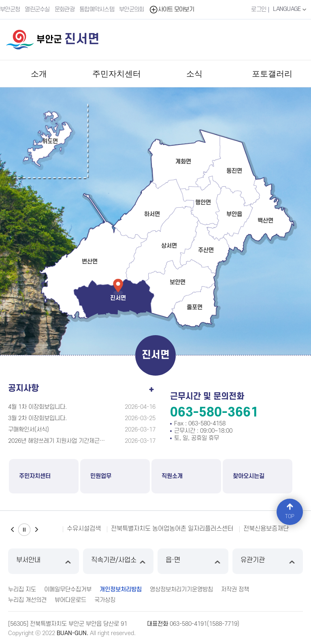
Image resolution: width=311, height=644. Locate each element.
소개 (39, 74)
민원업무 (101, 476)
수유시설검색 (84, 529)
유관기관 (268, 561)
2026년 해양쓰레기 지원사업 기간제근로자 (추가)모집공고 (58, 441)
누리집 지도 (22, 590)
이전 (12, 530)
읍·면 (193, 561)
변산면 (90, 262)
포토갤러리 (272, 74)
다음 (36, 530)
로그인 (259, 10)
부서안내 (44, 561)
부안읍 (234, 214)
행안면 (203, 203)
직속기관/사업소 (118, 561)
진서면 (118, 298)
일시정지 (24, 530)
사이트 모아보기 (171, 10)
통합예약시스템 (97, 10)
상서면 (169, 246)
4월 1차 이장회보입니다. (37, 407)
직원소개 (172, 476)
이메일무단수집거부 (68, 590)
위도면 (50, 141)
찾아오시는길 (249, 476)
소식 (194, 74)
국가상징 (105, 600)
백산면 (265, 221)
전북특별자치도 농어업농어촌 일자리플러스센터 (172, 529)
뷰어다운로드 (70, 600)
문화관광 (65, 10)
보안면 (178, 282)
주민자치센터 (117, 74)
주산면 (206, 250)
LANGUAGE (291, 9)
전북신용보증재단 (266, 529)
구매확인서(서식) (29, 430)
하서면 (152, 214)
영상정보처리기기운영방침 (181, 590)
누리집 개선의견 (27, 600)
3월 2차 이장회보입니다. (37, 418)
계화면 (183, 162)
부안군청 (10, 10)
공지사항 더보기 (151, 388)
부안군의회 (132, 10)
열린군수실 (37, 10)
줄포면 (195, 307)
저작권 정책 (235, 590)
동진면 (234, 171)
